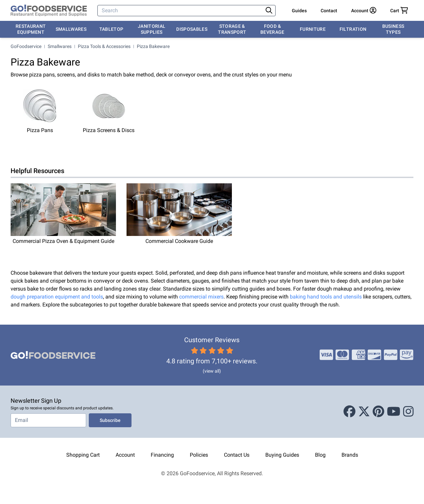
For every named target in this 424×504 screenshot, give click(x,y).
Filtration (353, 29)
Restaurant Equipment (31, 29)
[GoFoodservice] (49, 11)
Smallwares (71, 29)
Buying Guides (282, 455)
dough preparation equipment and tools (57, 297)
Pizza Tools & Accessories (104, 46)
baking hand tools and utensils (326, 297)
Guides (299, 11)
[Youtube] (394, 412)
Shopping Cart (83, 455)
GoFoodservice (26, 46)
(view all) (212, 371)
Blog (320, 455)
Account (125, 455)
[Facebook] (349, 412)
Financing (162, 455)
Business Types (393, 29)
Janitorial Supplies (152, 29)
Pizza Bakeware (153, 46)
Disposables (192, 29)
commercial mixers (201, 297)
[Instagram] (408, 412)
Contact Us (237, 455)
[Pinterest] (378, 412)
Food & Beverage (272, 29)
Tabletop (111, 29)
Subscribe (110, 420)
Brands (350, 455)
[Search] (181, 11)
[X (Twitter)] (364, 412)
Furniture (313, 29)
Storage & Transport (232, 29)
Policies (199, 455)
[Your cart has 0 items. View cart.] (399, 11)
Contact (329, 11)
